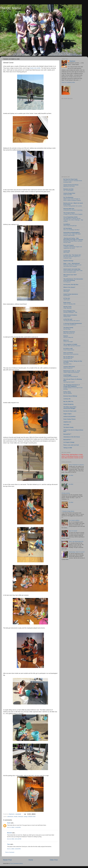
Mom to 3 (66, 340)
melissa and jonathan (69, 416)
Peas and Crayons (69, 245)
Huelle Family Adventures (71, 294)
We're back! (66, 252)
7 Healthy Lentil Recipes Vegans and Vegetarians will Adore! (73, 247)
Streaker (66, 276)
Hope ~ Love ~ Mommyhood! (72, 263)
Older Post (54, 860)
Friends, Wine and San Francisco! (72, 346)
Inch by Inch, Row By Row (71, 285)
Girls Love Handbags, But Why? (71, 230)
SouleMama (67, 224)
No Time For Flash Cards (70, 179)
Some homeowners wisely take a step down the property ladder (73, 271)
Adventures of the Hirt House (72, 437)
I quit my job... (67, 300)
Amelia (16, 817)
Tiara (9, 844)
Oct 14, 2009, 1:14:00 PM (14, 827)
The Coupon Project (69, 213)
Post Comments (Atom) (17, 863)
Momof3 (9, 833)
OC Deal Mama (68, 228)
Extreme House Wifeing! (70, 396)
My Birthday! (67, 296)
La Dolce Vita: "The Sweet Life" (72, 255)
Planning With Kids (69, 209)
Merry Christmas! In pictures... (77, 465)
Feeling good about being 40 (71, 376)
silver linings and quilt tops (70, 226)
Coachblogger (67, 375)
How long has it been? (69, 382)
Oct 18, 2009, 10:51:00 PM (14, 839)
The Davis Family (68, 328)
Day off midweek (68, 393)
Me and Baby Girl (68, 358)
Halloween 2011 (67, 364)
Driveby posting (66, 493)
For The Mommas (68, 197)
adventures (10, 817)
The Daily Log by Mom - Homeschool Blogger (70, 408)
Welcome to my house (69, 186)
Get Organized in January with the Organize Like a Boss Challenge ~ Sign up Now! (73, 220)
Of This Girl (67, 298)
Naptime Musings (68, 261)
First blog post (67, 282)
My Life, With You (68, 401)
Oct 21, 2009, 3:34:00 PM (14, 849)
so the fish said (68, 319)
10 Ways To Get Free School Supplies (73, 214)
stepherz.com (67, 422)
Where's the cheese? (69, 287)
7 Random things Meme (68, 511)
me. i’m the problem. (69, 190)
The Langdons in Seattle (70, 344)
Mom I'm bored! (73, 531)
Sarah (9, 823)
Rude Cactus (67, 303)
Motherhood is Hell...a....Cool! (72, 371)
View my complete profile (68, 82)
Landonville (67, 251)
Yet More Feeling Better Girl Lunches (73, 206)
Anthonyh (21, 817)
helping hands (67, 316)
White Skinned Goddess (70, 315)
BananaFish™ (67, 434)
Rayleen (66, 336)
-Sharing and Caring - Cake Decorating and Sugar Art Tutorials (73, 239)
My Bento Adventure (69, 332)
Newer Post (7, 860)
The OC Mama (10, 8)
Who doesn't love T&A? (70, 275)
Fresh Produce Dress (69, 350)
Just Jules (66, 425)
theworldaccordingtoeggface (72, 232)
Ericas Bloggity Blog (69, 311)
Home (31, 860)
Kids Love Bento (68, 353)
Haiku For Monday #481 (69, 304)
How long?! (66, 291)
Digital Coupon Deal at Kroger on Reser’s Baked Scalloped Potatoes (72, 200)
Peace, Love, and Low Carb (71, 445)
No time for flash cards (70, 411)
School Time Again (68, 342)
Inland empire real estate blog (72, 269)
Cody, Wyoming (67, 308)
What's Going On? (68, 368)
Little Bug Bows (74, 455)
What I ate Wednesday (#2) (76, 541)
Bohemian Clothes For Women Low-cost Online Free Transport (73, 266)
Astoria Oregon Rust (69, 193)
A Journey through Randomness (73, 323)
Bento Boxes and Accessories (71, 354)
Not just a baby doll (68, 337)
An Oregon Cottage (69, 442)
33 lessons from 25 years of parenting (73, 210)
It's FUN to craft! (68, 348)
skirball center (32, 817)
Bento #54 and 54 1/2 (69, 333)
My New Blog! (67, 329)
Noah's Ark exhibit (35, 68)
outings (26, 817)
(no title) (71, 475)
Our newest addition (74, 520)
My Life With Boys (69, 357)
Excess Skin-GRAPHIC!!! (70, 325)
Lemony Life (67, 399)
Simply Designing (68, 404)
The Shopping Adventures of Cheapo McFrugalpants (72, 386)
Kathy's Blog (67, 392)
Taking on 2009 (68, 448)
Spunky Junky (67, 307)
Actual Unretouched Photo (71, 185)
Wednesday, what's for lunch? (77, 552)
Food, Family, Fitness (69, 419)
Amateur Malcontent (69, 367)
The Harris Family (68, 427)
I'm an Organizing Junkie (70, 217)
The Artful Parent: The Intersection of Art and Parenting (73, 280)
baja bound (67, 290)
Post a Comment (10, 852)
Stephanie (72, 61)
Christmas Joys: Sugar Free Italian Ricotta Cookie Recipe (72, 235)
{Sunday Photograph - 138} (70, 312)
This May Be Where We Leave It (72, 321)
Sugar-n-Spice (67, 414)
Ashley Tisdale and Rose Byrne (71, 372)
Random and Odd (68, 189)
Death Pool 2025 (68, 195)
